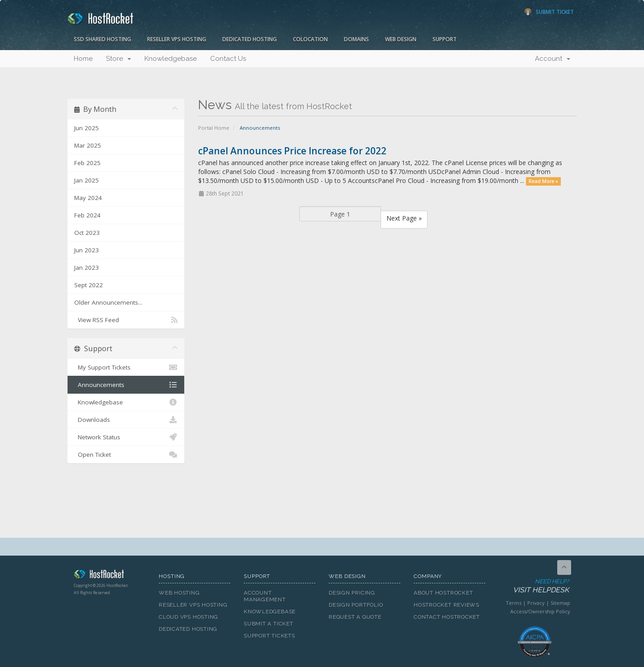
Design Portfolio (356, 605)
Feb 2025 (87, 163)
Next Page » (404, 218)
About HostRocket (443, 593)
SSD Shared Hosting (102, 39)
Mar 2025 (88, 145)
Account (553, 59)
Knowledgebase (171, 59)
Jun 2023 (87, 250)
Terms (514, 603)
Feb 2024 (87, 215)
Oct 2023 (87, 233)
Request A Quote (355, 617)
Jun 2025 (87, 128)
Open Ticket (126, 455)
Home (83, 59)
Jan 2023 (87, 268)
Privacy (536, 603)
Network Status (126, 437)
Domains (356, 39)
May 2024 (88, 198)
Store (119, 59)
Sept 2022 (89, 285)
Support (445, 39)
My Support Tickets (126, 367)
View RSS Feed (126, 320)
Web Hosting (179, 593)
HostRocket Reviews (447, 605)
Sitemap (560, 603)
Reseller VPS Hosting (177, 39)
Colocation (310, 39)
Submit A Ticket (269, 624)
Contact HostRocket (447, 617)
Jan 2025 (87, 180)
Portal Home (214, 128)
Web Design (401, 39)
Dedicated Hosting (250, 39)
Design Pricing (352, 593)
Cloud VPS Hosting (189, 617)
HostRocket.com (110, 576)
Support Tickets (269, 636)
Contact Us (228, 59)
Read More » (543, 181)
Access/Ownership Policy (540, 611)
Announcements (126, 385)
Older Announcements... (108, 302)
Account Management (265, 596)
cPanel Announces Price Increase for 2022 (292, 151)
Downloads (126, 420)
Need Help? (534, 586)
